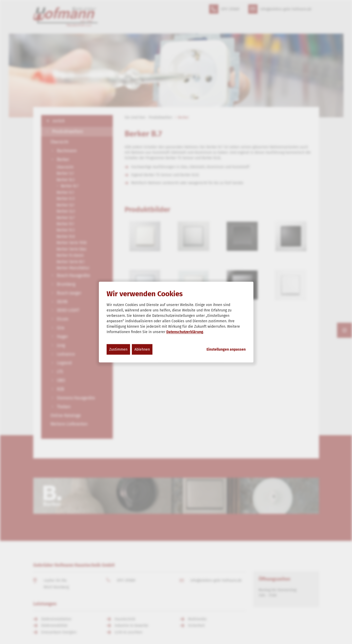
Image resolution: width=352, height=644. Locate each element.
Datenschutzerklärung (185, 332)
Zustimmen (118, 349)
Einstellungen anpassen (226, 349)
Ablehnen (142, 349)
